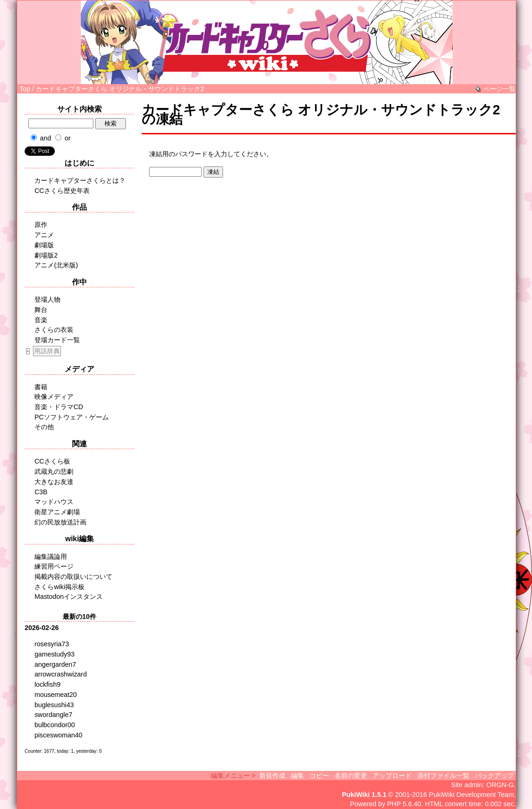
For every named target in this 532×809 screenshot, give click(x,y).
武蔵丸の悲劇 (54, 471)
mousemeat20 (56, 695)
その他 (44, 427)
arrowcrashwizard (61, 674)
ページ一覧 (499, 89)
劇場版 (44, 245)
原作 (41, 225)
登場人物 (47, 299)
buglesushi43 (54, 705)
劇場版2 (46, 255)
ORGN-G (500, 785)
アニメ (44, 235)
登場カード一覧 (57, 340)
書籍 (41, 387)
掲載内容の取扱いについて (73, 577)
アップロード (392, 776)
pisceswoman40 (58, 735)
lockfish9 (47, 684)
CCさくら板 (52, 461)
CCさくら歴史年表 (62, 191)
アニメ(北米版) (56, 265)
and (46, 138)
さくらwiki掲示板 (59, 587)
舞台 (41, 310)
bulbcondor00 (55, 725)
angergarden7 (55, 664)
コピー (319, 776)
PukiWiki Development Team (471, 795)
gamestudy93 (54, 654)
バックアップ (494, 776)
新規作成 (272, 776)
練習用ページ (54, 566)
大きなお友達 (54, 482)
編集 (297, 776)
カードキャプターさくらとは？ (80, 180)
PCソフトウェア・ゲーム (72, 417)
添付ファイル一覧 (443, 776)
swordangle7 (53, 715)
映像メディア (54, 397)
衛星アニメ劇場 (57, 512)
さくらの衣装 (54, 330)
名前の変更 (351, 776)
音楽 (41, 320)
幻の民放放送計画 (60, 522)
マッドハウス (54, 502)
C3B (41, 492)
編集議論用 (51, 557)
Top (25, 89)
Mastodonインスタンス (69, 597)
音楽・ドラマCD (59, 407)
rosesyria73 (52, 644)
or (68, 138)
